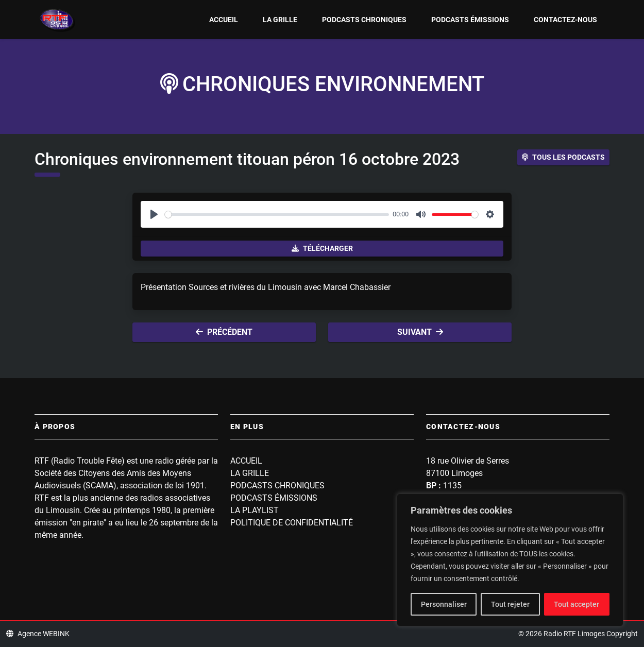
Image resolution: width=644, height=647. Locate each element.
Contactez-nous (565, 20)
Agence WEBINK (38, 634)
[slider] (277, 215)
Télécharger (322, 248)
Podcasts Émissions (470, 20)
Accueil (224, 20)
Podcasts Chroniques (364, 20)
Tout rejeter (510, 604)
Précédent (224, 332)
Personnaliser (444, 604)
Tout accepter (577, 604)
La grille (280, 20)
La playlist (255, 510)
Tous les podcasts (563, 157)
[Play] (154, 214)
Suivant (420, 332)
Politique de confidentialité (292, 523)
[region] (510, 560)
